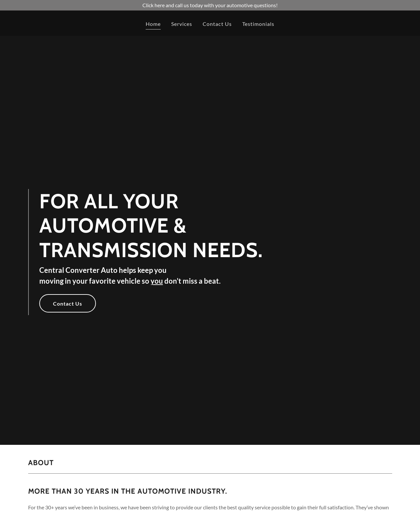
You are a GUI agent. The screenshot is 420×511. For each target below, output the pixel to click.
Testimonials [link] (258, 24)
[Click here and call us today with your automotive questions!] (210, 5)
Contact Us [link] (217, 24)
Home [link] (153, 24)
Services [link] (182, 24)
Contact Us (68, 303)
